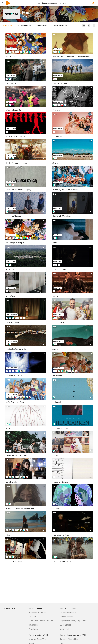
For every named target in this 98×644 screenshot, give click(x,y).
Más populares (25, 25)
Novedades (7, 25)
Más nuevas (42, 25)
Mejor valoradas (60, 25)
